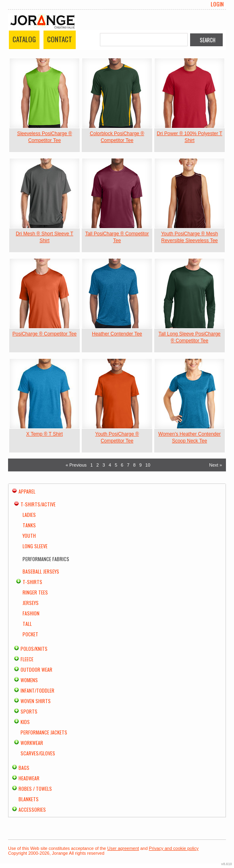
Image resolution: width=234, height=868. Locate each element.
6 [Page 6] (122, 465)
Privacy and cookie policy (174, 848)
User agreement (123, 848)
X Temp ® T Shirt (45, 434)
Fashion (31, 613)
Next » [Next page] (215, 465)
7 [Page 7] (128, 465)
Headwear (29, 778)
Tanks (29, 525)
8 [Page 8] (134, 465)
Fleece (27, 659)
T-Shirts (32, 582)
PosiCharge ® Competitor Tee (45, 334)
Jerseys (31, 603)
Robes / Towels (35, 789)
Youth (29, 536)
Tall (27, 624)
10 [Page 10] (148, 465)
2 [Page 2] (97, 465)
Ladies (29, 515)
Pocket (30, 634)
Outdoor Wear (36, 670)
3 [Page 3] (104, 465)
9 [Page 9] (141, 465)
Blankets (29, 799)
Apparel (27, 491)
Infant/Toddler (37, 690)
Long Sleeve (35, 546)
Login (217, 4)
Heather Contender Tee (117, 334)
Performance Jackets (44, 732)
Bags (24, 768)
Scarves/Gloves (38, 753)
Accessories (32, 809)
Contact (60, 39)
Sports (29, 711)
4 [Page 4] (110, 465)
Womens (29, 680)
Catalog (24, 39)
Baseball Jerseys (41, 571)
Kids (25, 722)
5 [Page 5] (116, 465)
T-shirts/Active (38, 504)
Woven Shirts (36, 701)
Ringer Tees (35, 592)
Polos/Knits (34, 649)
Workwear (32, 743)
